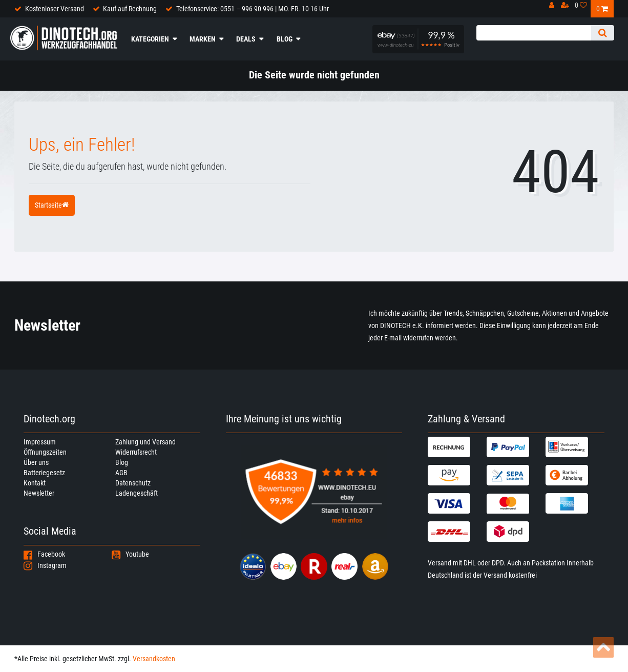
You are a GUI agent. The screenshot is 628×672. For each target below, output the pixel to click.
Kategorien (150, 39)
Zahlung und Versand (145, 442)
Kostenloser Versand (55, 9)
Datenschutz (133, 483)
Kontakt (35, 483)
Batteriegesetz (44, 473)
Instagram (45, 565)
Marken (203, 39)
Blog (285, 39)
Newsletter (39, 493)
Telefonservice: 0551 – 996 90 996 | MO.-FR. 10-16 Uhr (253, 9)
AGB (121, 473)
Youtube (130, 554)
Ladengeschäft (137, 493)
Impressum (40, 442)
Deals (246, 39)
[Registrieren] (568, 8)
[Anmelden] (554, 8)
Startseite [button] (52, 205)
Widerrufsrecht (136, 452)
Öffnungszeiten (45, 452)
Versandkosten (154, 659)
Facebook (44, 554)
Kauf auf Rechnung (130, 9)
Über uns (36, 462)
